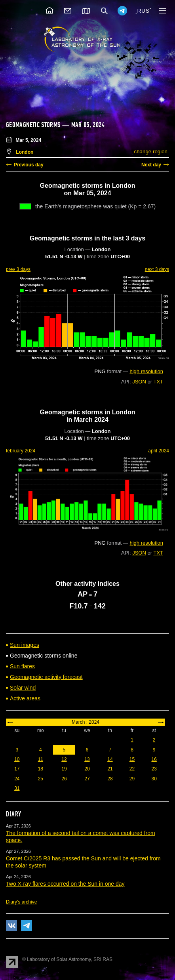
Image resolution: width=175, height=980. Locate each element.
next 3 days (157, 269)
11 (41, 759)
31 (17, 788)
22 (132, 769)
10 (17, 759)
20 (87, 769)
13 (87, 759)
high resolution (146, 371)
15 (132, 759)
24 (17, 779)
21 (110, 769)
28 (110, 779)
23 (154, 769)
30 (154, 779)
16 (154, 759)
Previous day (29, 165)
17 (17, 769)
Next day (151, 165)
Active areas (25, 698)
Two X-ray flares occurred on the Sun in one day (65, 884)
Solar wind (23, 688)
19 (64, 769)
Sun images (25, 645)
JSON (139, 382)
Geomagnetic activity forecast (46, 677)
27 (87, 779)
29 (132, 779)
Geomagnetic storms (34, 125)
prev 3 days (18, 269)
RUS (143, 11)
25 (41, 779)
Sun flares (22, 666)
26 (64, 779)
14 (110, 759)
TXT (158, 382)
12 (64, 759)
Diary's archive (21, 902)
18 (41, 769)
